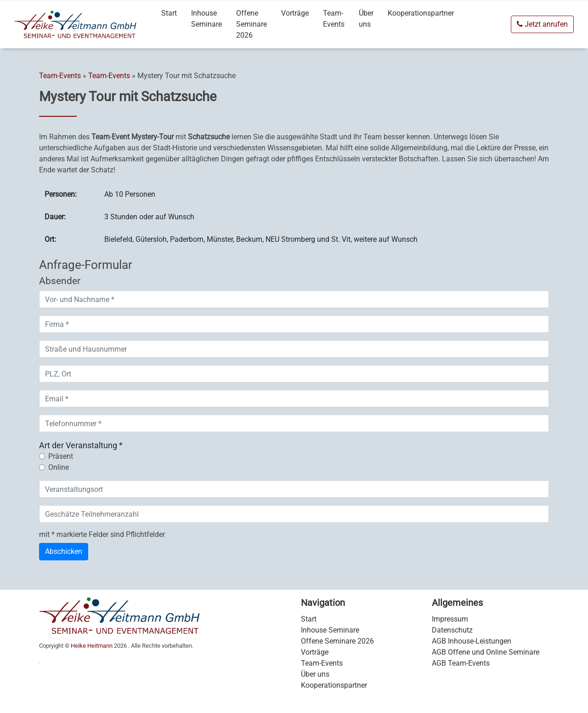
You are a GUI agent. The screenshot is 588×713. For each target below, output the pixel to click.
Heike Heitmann (92, 646)
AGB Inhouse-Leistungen (472, 641)
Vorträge (295, 13)
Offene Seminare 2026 (252, 24)
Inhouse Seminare (206, 19)
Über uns (366, 19)
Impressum (450, 619)
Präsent (61, 456)
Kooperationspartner (421, 13)
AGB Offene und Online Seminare (486, 652)
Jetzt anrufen (542, 24)
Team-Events (334, 19)
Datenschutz (452, 630)
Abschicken (64, 551)
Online (59, 467)
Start (169, 13)
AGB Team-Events (461, 663)
